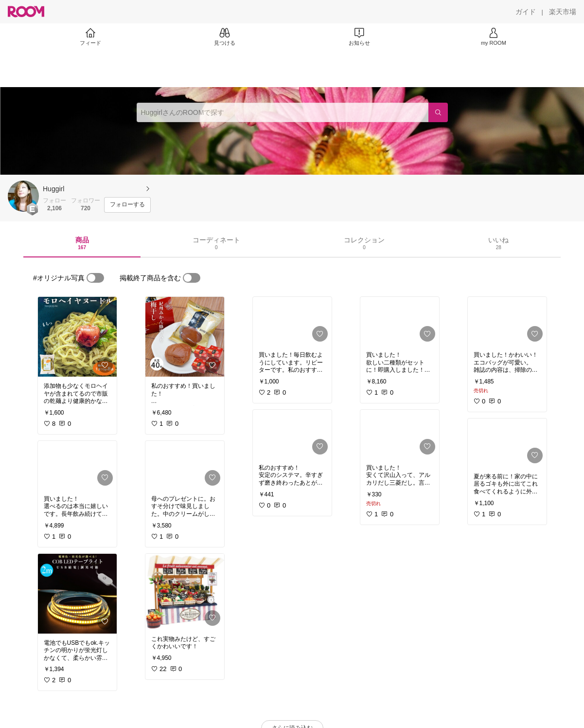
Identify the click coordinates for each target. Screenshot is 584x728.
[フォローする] (127, 205)
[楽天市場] (563, 12)
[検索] (438, 112)
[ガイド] (526, 12)
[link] (77, 337)
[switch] (95, 278)
